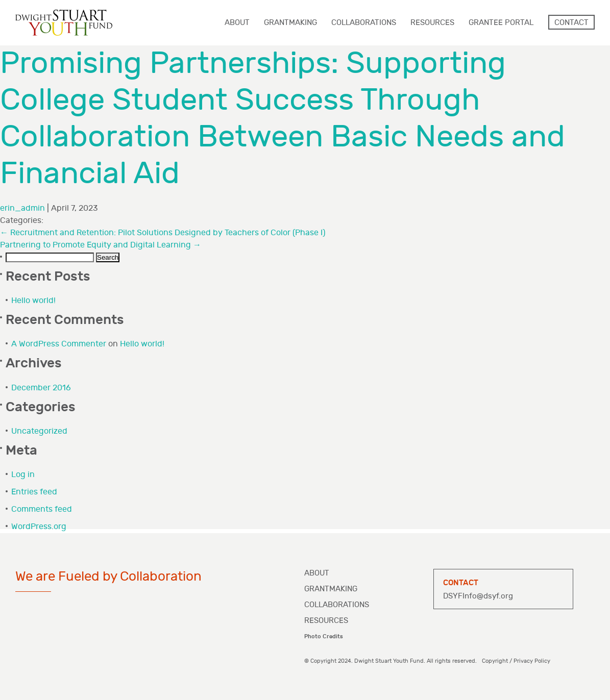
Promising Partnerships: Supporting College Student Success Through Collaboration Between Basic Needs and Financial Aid (283, 119)
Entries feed (34, 492)
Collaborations (337, 605)
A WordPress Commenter (59, 344)
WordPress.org (39, 527)
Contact (571, 23)
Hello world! (33, 301)
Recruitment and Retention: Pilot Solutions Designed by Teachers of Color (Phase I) (163, 233)
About (317, 573)
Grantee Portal (501, 23)
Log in (23, 475)
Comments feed (42, 509)
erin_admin (22, 208)
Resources (326, 621)
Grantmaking (331, 589)
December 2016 (41, 388)
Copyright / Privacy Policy (516, 661)
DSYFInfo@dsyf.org (478, 596)
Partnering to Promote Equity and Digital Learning (101, 245)
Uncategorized (39, 431)
